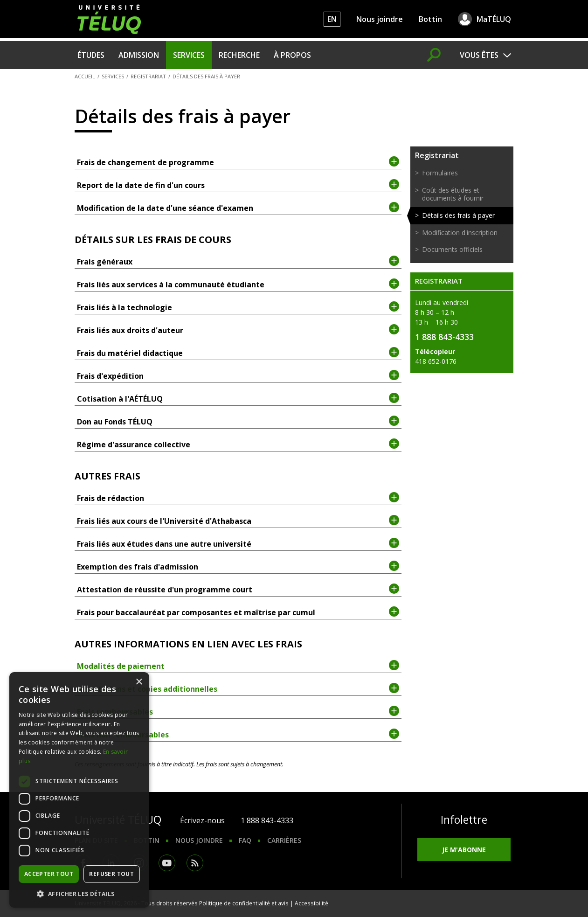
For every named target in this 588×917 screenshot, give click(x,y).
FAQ (245, 840)
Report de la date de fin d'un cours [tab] (238, 185)
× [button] (139, 682)
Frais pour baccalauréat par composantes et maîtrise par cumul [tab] (238, 612)
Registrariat (148, 76)
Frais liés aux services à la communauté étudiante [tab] (238, 284)
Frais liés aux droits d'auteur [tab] (238, 330)
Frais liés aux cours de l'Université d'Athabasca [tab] (238, 521)
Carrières (284, 840)
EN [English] (332, 19)
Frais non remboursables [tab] (238, 734)
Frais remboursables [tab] (238, 711)
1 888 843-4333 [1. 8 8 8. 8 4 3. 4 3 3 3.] (267, 820)
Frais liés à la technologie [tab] (238, 307)
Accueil (85, 76)
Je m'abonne (464, 850)
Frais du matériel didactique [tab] (238, 353)
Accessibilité (311, 903)
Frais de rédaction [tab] (238, 498)
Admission (139, 55)
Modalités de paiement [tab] (238, 666)
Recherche (239, 55)
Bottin (430, 19)
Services (189, 55)
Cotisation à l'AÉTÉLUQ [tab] (238, 398)
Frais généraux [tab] (238, 261)
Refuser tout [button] (111, 874)
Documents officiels (452, 249)
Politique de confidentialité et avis (244, 903)
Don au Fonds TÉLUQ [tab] (238, 421)
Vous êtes (479, 55)
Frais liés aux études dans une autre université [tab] (238, 543)
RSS (195, 863)
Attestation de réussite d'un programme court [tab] (238, 589)
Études (91, 55)
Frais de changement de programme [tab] (238, 162)
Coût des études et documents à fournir (453, 194)
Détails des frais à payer (458, 215)
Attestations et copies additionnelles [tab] (238, 688)
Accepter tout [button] (49, 874)
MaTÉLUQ (494, 19)
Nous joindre (380, 19)
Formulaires (440, 173)
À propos (292, 55)
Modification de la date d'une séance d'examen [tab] (238, 208)
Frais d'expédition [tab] (238, 375)
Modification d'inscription (460, 233)
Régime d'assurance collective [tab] (238, 444)
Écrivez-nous (202, 820)
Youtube (167, 863)
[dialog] (79, 790)
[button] (79, 894)
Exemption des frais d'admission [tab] (238, 566)
